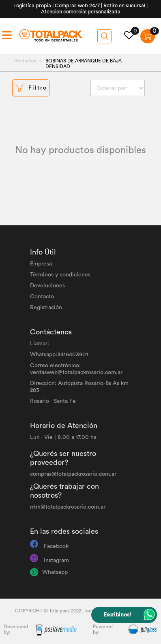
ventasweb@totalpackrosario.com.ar (76, 372)
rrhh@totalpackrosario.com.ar (68, 507)
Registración (46, 308)
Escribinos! (117, 615)
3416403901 (73, 355)
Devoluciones (47, 286)
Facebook (56, 546)
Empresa (41, 264)
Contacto (42, 297)
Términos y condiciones (60, 275)
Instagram (56, 561)
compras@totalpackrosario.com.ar (73, 474)
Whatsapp (55, 572)
